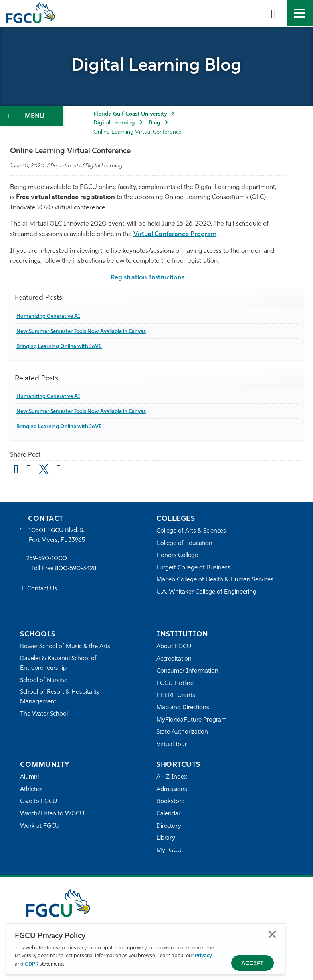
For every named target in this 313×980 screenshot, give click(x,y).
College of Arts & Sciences (191, 531)
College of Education (184, 544)
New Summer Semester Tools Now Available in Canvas (81, 332)
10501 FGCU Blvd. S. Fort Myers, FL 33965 (57, 536)
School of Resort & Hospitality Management (60, 697)
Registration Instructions (148, 278)
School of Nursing (44, 681)
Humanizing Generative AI (48, 316)
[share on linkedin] (59, 470)
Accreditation (174, 659)
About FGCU (174, 647)
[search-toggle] (273, 13)
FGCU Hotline (175, 684)
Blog (155, 123)
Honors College (177, 556)
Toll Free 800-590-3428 (64, 569)
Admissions (172, 790)
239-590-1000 (47, 559)
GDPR (32, 964)
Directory (169, 826)
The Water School (44, 714)
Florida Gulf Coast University (130, 114)
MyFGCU (169, 851)
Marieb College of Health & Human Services (215, 580)
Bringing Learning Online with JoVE (59, 347)
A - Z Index (172, 777)
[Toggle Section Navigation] (32, 116)
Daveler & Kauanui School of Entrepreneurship (58, 664)
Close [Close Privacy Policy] (272, 934)
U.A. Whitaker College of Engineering (206, 592)
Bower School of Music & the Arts (65, 647)
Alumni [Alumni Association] (29, 777)
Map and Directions (183, 708)
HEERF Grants (176, 696)
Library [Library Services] (166, 838)
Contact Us (42, 589)
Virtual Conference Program (175, 234)
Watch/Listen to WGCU (52, 814)
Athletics (31, 790)
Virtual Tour (172, 745)
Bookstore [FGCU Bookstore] (170, 802)
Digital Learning (114, 123)
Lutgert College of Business (193, 568)
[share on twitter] (44, 469)
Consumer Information (187, 671)
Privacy (203, 956)
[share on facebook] (29, 470)
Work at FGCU (40, 826)
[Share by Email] (16, 470)
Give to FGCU (39, 802)
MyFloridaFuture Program (191, 720)
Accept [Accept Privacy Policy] (253, 964)
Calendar (168, 814)
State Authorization (182, 732)
